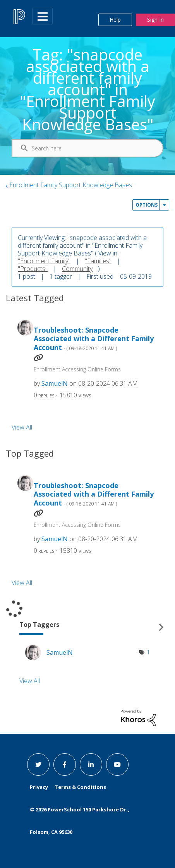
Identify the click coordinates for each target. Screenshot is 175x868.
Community (77, 269)
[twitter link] (38, 764)
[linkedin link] (91, 764)
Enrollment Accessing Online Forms (77, 369)
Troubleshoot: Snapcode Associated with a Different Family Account (94, 339)
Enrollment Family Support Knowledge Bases (71, 185)
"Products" (33, 269)
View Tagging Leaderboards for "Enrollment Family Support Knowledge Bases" (87, 627)
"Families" (98, 261)
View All (22, 427)
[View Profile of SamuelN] (55, 383)
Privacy (39, 787)
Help (115, 20)
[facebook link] (65, 764)
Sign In (155, 20)
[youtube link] (117, 764)
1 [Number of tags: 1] (148, 652)
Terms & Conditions (80, 787)
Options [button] (147, 205)
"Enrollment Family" (44, 261)
